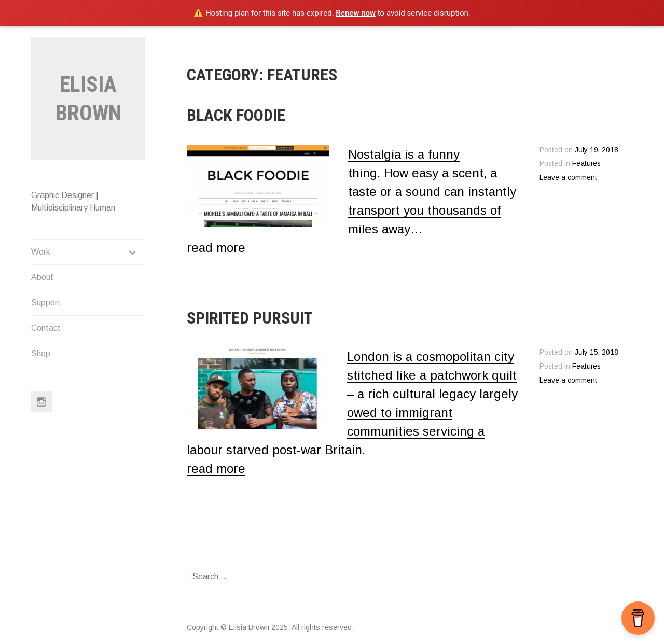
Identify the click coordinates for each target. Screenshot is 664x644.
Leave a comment (568, 178)
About (42, 277)
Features (586, 164)
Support (46, 303)
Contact (46, 328)
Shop (41, 353)
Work (41, 252)
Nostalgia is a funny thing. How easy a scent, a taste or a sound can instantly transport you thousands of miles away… (432, 192)
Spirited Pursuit (250, 318)
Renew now (356, 13)
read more (216, 248)
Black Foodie (236, 115)
